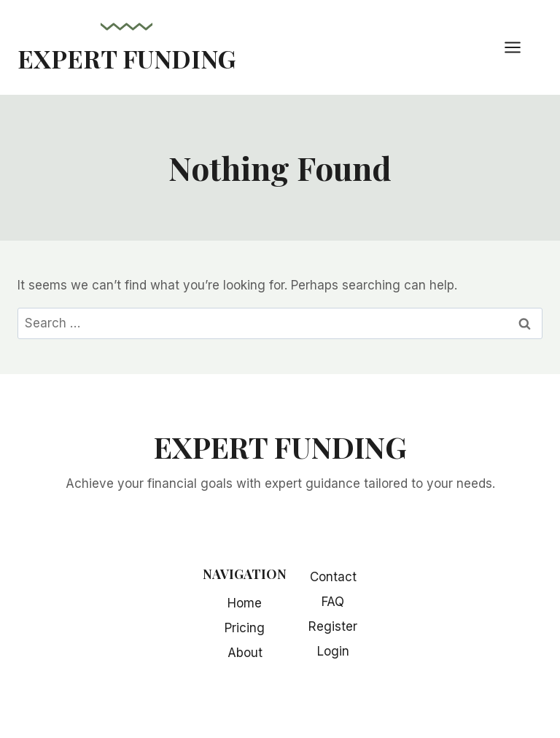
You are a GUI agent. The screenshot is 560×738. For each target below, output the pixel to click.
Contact (333, 577)
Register (333, 626)
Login (333, 651)
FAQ (333, 602)
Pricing (245, 628)
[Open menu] (520, 47)
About (245, 653)
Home (245, 603)
